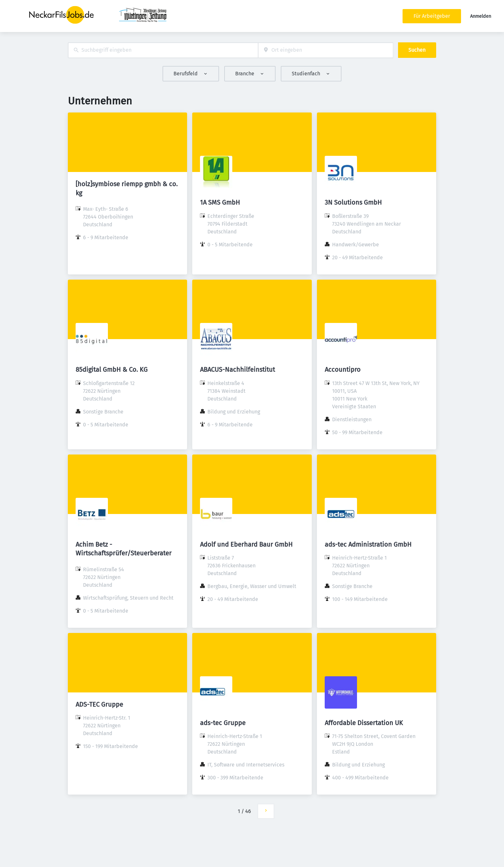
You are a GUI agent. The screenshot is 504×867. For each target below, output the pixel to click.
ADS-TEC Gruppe (99, 704)
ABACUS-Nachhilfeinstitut (237, 369)
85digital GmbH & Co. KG (112, 369)
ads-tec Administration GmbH (368, 544)
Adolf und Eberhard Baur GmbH (246, 544)
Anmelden (481, 16)
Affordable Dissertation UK (364, 723)
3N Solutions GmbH (353, 202)
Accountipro (343, 369)
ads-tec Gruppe (223, 723)
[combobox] (163, 50)
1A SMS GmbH (220, 202)
